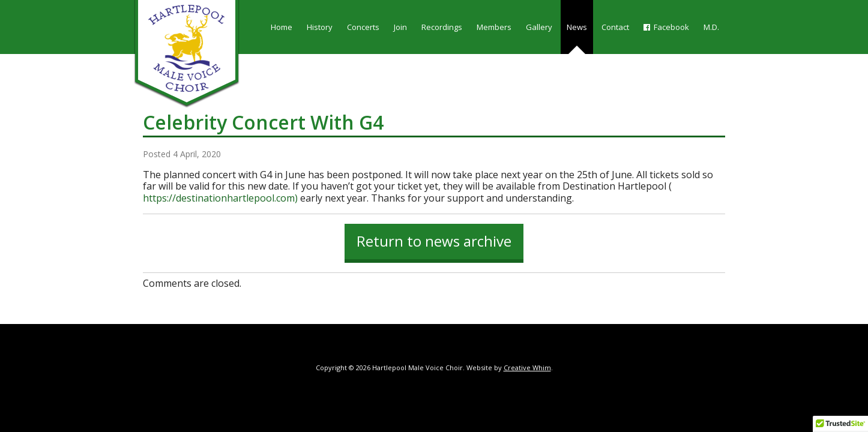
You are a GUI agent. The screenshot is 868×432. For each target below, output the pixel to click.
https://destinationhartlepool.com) (220, 198)
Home (282, 27)
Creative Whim (527, 367)
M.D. (711, 27)
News (577, 27)
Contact (615, 27)
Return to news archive (434, 241)
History (320, 27)
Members (494, 27)
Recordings (442, 27)
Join (400, 27)
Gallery (539, 27)
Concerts (363, 27)
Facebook (666, 27)
